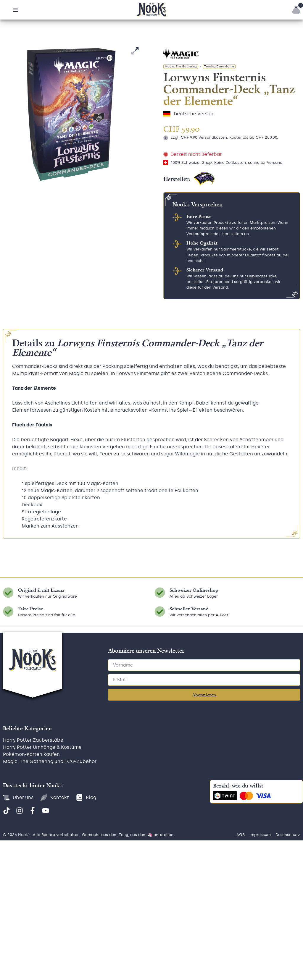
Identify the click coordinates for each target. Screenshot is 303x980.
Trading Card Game (219, 179)
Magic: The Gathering (181, 179)
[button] (15, 10)
